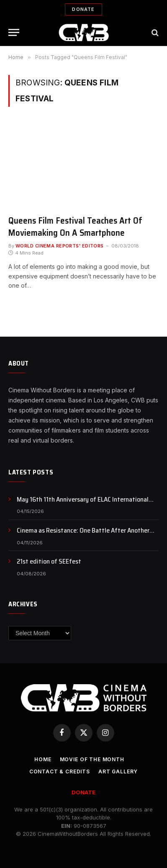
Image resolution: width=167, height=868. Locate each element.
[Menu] (14, 32)
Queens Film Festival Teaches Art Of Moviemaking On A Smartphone (75, 227)
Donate (83, 9)
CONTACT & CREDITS (60, 771)
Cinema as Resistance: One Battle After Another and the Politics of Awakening (83, 535)
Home (43, 759)
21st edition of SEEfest (49, 561)
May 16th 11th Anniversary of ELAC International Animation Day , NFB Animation (83, 504)
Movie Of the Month (92, 759)
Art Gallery (118, 771)
